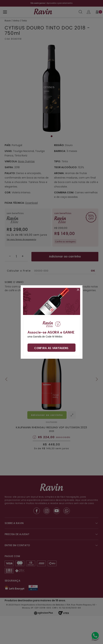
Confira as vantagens (51, 348)
